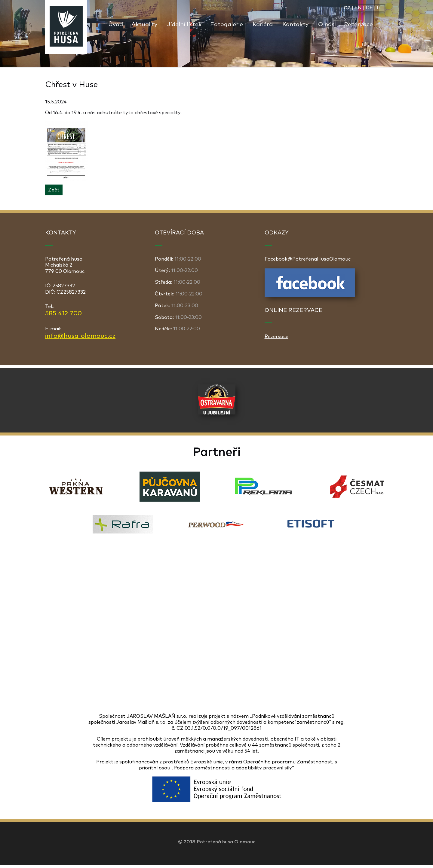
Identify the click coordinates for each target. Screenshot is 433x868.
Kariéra (263, 24)
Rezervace (358, 24)
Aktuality (144, 24)
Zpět (54, 190)
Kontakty (295, 24)
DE (369, 8)
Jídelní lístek (184, 24)
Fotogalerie (227, 24)
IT (379, 8)
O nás (326, 24)
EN (358, 8)
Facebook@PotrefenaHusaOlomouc (308, 259)
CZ (347, 8)
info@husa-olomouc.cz (80, 336)
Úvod (116, 24)
